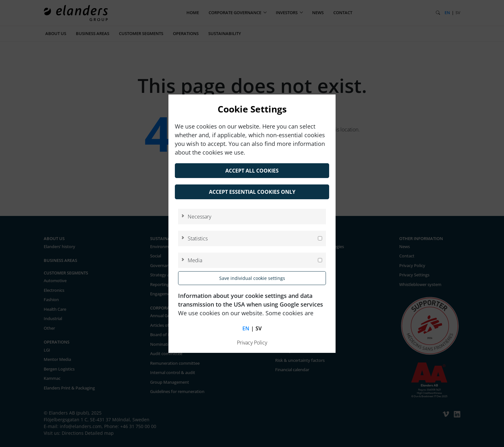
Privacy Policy (252, 343)
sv (259, 328)
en (246, 328)
